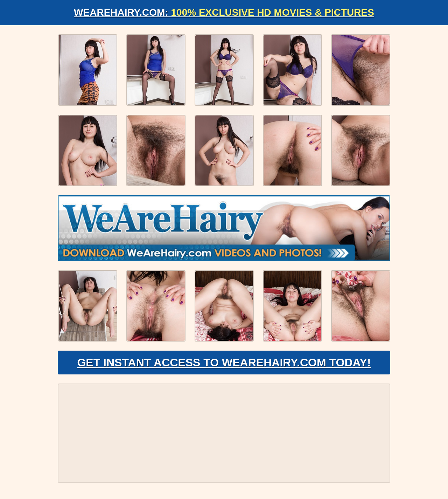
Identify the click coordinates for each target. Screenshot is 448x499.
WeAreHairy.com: (224, 12)
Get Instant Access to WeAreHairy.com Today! (224, 363)
